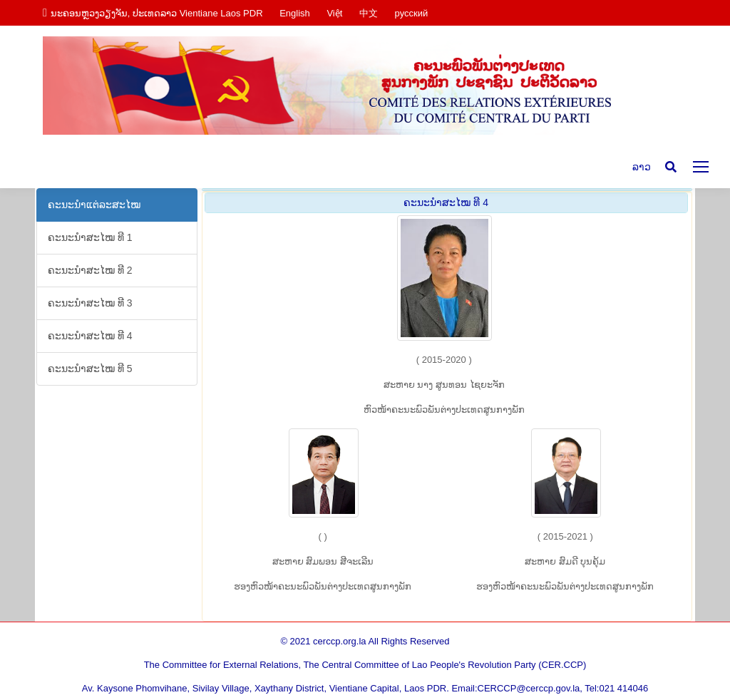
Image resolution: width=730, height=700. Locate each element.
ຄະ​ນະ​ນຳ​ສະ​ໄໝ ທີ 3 (90, 303)
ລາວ (642, 167)
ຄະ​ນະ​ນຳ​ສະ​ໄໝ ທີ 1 (90, 237)
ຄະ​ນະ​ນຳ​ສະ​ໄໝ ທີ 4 (90, 336)
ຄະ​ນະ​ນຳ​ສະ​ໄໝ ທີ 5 (90, 369)
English (295, 13)
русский (412, 13)
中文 (369, 13)
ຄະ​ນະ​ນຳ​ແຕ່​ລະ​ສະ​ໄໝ (94, 205)
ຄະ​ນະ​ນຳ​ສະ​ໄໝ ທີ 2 (90, 270)
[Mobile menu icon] (701, 167)
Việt (334, 13)
